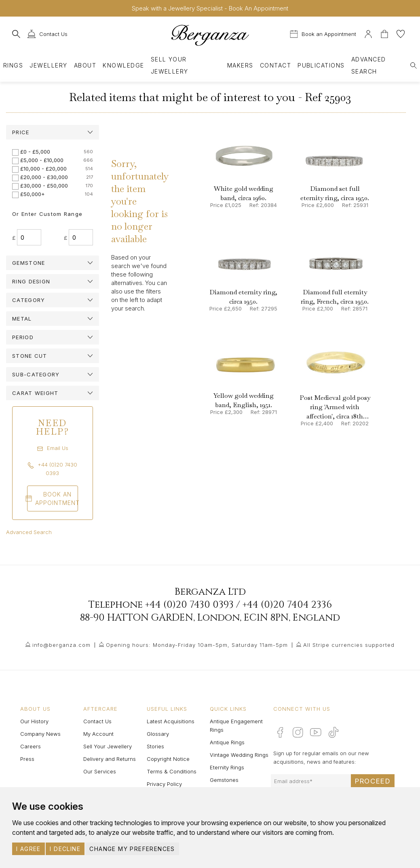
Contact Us (97, 721)
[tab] (53, 132)
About (85, 65)
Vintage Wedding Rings (239, 755)
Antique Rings (227, 742)
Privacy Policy (164, 784)
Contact (275, 65)
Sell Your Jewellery (170, 65)
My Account (98, 734)
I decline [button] (65, 849)
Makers (240, 65)
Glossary (158, 734)
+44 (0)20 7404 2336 (287, 605)
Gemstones (224, 780)
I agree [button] (28, 849)
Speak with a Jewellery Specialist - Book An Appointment (210, 8)
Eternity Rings (227, 767)
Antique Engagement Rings (236, 725)
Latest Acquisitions (171, 721)
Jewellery (48, 65)
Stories (155, 746)
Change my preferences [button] (132, 849)
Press (27, 759)
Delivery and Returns (110, 759)
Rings (13, 65)
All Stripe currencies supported (349, 645)
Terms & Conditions (172, 771)
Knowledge (123, 65)
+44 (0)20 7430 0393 (189, 605)
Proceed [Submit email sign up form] (373, 781)
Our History (34, 721)
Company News (40, 734)
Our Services (100, 771)
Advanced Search (29, 532)
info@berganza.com (61, 645)
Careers (31, 746)
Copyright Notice (168, 759)
